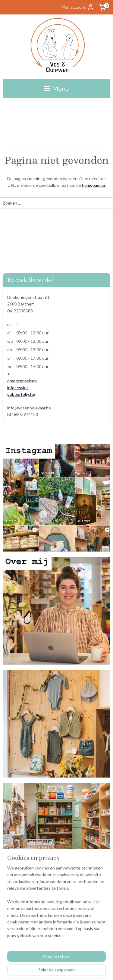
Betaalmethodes (18, 917)
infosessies (18, 388)
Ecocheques (14, 924)
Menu (56, 88)
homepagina (93, 185)
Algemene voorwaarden (25, 911)
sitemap (76, 969)
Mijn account (78, 7)
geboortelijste (21, 394)
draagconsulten (22, 381)
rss (87, 969)
